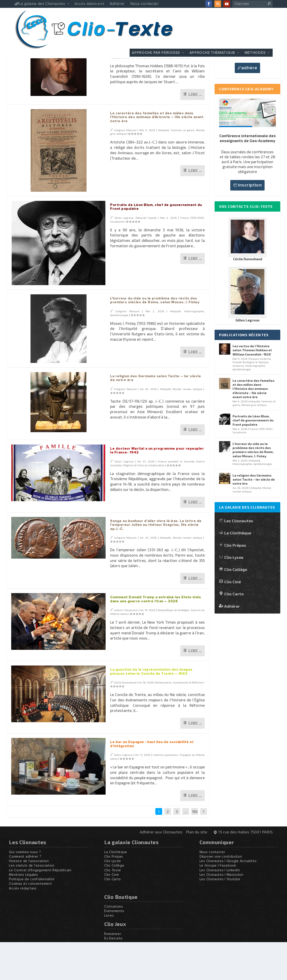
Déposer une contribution (221, 894)
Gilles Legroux (124, 256)
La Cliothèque (238, 571)
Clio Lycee (234, 595)
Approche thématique (212, 53)
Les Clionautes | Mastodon (221, 913)
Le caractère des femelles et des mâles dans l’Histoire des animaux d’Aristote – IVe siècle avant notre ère (157, 155)
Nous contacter (212, 890)
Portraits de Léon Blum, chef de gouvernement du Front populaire (253, 458)
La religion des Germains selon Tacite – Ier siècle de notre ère (254, 517)
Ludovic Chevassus (126, 648)
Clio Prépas (235, 583)
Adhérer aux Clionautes (161, 870)
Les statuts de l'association (32, 903)
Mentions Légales (23, 913)
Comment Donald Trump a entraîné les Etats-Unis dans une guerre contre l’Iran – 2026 (155, 637)
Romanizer (113, 972)
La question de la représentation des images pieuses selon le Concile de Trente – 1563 (151, 709)
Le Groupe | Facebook (218, 903)
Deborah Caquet (146, 256)
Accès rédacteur (23, 926)
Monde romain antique (187, 427)
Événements (114, 949)
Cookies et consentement (30, 922)
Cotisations (114, 944)
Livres (109, 953)
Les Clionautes (239, 558)
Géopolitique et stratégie (173, 648)
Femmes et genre (183, 168)
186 (195, 849)
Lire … (195, 132)
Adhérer (232, 644)
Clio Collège (236, 607)
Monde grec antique (254, 443)
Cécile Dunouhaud (125, 720)
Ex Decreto (113, 976)
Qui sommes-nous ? (25, 890)
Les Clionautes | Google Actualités (228, 899)
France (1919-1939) (192, 256)
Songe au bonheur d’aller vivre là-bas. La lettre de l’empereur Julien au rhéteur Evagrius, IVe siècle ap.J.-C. (156, 563)
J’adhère (248, 106)
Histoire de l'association (29, 899)
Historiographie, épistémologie (154, 95)
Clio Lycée (113, 899)
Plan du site (197, 870)
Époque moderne (167, 91)
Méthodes (255, 53)
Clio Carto (234, 632)
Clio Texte (113, 908)
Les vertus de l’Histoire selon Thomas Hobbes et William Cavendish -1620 (252, 388)
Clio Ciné (233, 619)
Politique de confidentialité (32, 917)
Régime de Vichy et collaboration (144, 503)
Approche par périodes (156, 53)
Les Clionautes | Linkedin (220, 908)
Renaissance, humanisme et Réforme (179, 720)
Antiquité (164, 168)
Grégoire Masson (125, 91)
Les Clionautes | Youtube (220, 917)
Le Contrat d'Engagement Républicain (40, 908)
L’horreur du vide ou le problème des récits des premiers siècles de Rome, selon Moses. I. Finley (155, 338)
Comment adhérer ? (25, 894)
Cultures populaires (165, 793)
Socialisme (117, 259)
